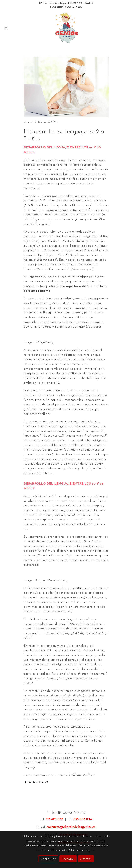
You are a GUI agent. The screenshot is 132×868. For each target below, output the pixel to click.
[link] (66, 28)
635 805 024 (83, 819)
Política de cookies (79, 850)
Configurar (48, 859)
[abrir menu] (6, 28)
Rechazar (68, 859)
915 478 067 (54, 819)
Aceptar (86, 859)
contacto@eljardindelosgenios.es (71, 827)
